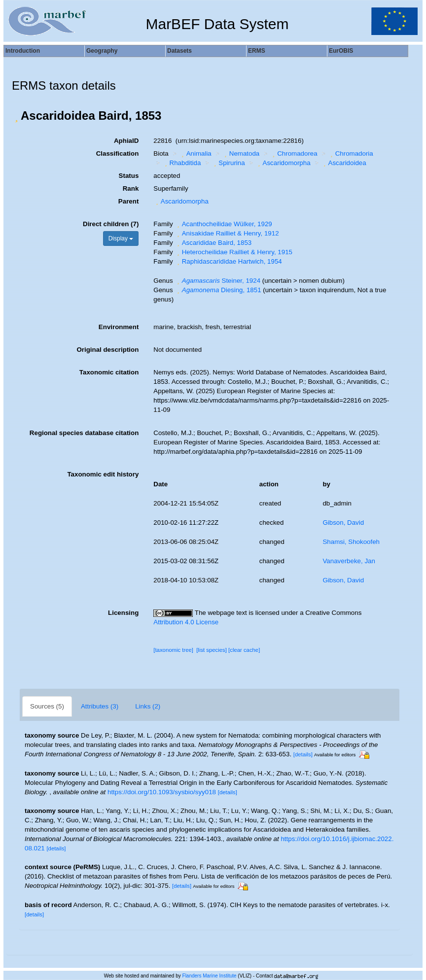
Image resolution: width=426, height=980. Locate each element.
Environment (119, 327)
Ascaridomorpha (283, 163)
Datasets (179, 51)
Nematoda (241, 153)
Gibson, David (343, 523)
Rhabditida (181, 163)
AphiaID (126, 141)
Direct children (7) (111, 224)
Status (129, 176)
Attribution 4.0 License (186, 622)
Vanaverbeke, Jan (349, 561)
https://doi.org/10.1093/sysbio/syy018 (162, 792)
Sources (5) (47, 706)
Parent (128, 201)
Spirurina (228, 163)
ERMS (257, 51)
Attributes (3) (100, 706)
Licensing (123, 613)
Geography (102, 51)
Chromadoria (351, 153)
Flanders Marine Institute (210, 976)
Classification (118, 153)
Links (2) (148, 706)
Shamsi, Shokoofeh (351, 542)
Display (121, 238)
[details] (303, 754)
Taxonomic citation (109, 372)
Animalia (195, 153)
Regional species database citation (84, 433)
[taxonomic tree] (173, 650)
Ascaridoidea (344, 163)
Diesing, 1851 (218, 290)
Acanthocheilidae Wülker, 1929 (223, 224)
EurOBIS (341, 51)
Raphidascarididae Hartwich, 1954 (228, 261)
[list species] (212, 650)
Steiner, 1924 (217, 281)
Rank (131, 188)
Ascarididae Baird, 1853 (213, 243)
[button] (16, 116)
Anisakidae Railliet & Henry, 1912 (227, 233)
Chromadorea (294, 153)
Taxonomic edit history (103, 474)
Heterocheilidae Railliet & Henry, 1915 (233, 252)
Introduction (23, 51)
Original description (107, 350)
